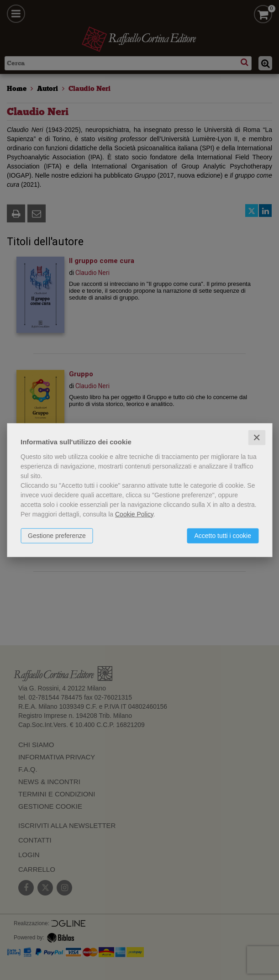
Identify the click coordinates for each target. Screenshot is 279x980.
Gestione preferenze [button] (57, 535)
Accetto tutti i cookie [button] (223, 535)
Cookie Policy (134, 514)
